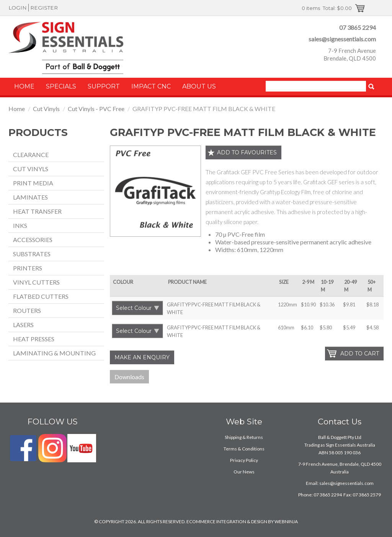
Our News (244, 472)
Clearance (31, 155)
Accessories (33, 240)
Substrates (32, 254)
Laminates (30, 197)
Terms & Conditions (244, 449)
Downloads (129, 377)
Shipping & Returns (244, 437)
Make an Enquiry (142, 357)
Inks (20, 225)
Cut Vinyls (46, 109)
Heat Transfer (37, 211)
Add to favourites (247, 152)
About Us (199, 86)
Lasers (23, 325)
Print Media (33, 183)
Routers (27, 310)
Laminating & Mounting (54, 353)
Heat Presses (34, 339)
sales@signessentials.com (342, 39)
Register (44, 8)
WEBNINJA (286, 521)
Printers (28, 268)
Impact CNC (151, 86)
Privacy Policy (244, 460)
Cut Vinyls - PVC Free (96, 109)
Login (18, 8)
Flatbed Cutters (41, 296)
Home (24, 86)
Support (104, 86)
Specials (61, 86)
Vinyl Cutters (36, 282)
